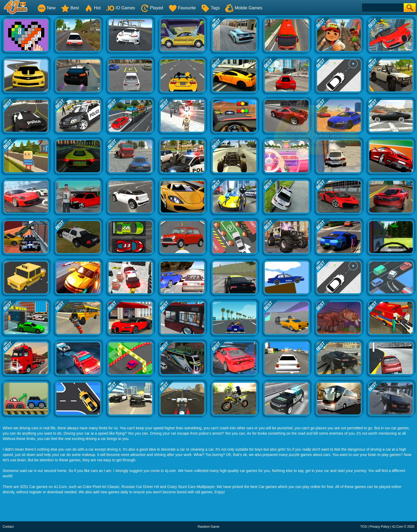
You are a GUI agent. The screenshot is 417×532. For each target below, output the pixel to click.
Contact (8, 527)
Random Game (208, 527)
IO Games (121, 8)
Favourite (182, 8)
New (46, 8)
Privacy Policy (379, 527)
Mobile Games (244, 8)
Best (70, 8)
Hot (93, 8)
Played (152, 8)
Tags (210, 8)
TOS (364, 527)
